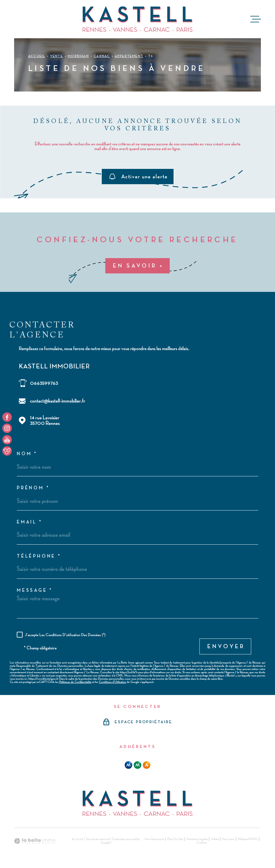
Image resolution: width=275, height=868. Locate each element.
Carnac (102, 56)
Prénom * (33, 488)
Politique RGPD (248, 839)
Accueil (37, 56)
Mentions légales (197, 839)
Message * (35, 591)
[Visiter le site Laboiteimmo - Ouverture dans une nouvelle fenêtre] (35, 841)
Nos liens (228, 839)
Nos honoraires (154, 839)
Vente (56, 56)
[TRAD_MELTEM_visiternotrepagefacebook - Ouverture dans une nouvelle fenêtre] (7, 417)
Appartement (129, 56)
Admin (215, 839)
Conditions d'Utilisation (112, 682)
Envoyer (226, 646)
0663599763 (44, 383)
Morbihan (78, 56)
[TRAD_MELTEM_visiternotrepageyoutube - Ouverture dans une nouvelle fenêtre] (7, 440)
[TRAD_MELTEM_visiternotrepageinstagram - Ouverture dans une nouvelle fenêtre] (7, 428)
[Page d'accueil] (137, 19)
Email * (30, 522)
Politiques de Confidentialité (75, 682)
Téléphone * (39, 556)
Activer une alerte (139, 177)
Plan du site (175, 839)
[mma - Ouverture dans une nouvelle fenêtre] (137, 765)
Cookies (202, 843)
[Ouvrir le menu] (256, 19)
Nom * (27, 454)
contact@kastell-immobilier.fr (58, 401)
